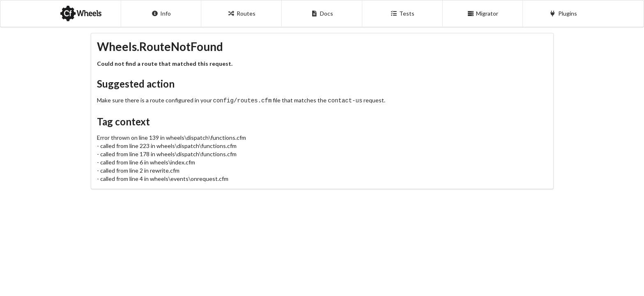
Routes (241, 13)
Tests (402, 13)
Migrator (483, 13)
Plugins (563, 13)
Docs (322, 13)
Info (161, 13)
